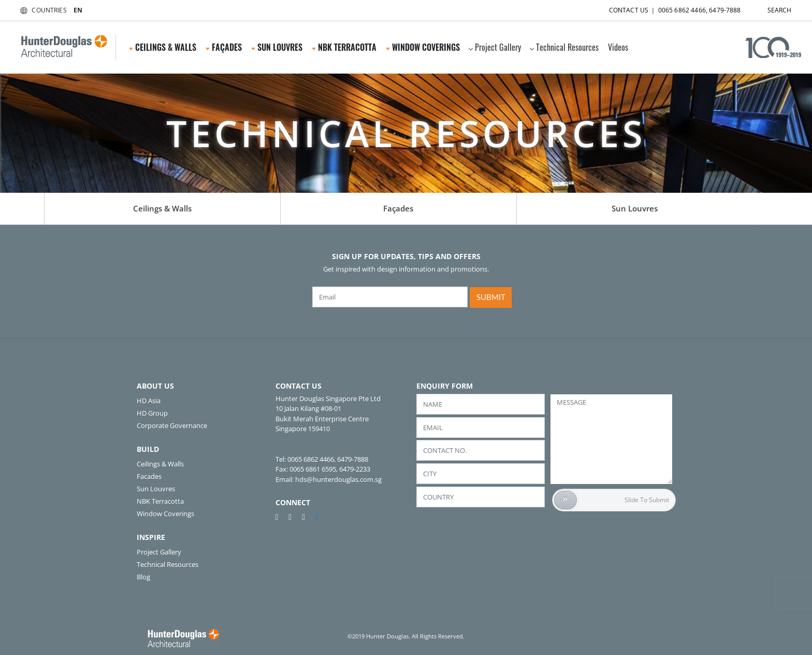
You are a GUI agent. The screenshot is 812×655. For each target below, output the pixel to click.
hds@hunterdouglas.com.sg (338, 479)
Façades (224, 47)
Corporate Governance (172, 425)
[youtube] (294, 517)
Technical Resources (564, 47)
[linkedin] (317, 517)
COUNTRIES (41, 10)
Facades (149, 476)
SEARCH (771, 8)
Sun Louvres (277, 47)
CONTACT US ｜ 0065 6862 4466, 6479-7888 (666, 8)
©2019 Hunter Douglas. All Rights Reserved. (406, 636)
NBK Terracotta (344, 47)
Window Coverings (423, 47)
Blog (143, 577)
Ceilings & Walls (163, 47)
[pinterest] (281, 517)
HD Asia (149, 401)
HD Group (152, 413)
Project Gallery (495, 47)
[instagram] (308, 517)
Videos (618, 47)
